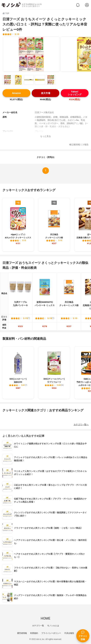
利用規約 (34, 633)
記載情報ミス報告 (79, 145)
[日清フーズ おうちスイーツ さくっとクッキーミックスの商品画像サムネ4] (40, 80)
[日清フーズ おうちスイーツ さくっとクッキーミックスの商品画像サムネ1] (7, 80)
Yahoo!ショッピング (75, 93)
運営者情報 (22, 633)
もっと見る (45, 136)
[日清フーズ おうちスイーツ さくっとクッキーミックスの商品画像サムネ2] (18, 80)
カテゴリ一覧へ (81, 425)
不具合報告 (69, 633)
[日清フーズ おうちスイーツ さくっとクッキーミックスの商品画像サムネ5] (51, 80)
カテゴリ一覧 (38, 626)
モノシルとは (53, 626)
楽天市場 (46, 93)
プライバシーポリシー (51, 633)
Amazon (16, 93)
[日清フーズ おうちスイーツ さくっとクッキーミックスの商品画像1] (31, 54)
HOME (45, 618)
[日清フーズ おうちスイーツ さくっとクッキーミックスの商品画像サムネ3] (29, 80)
